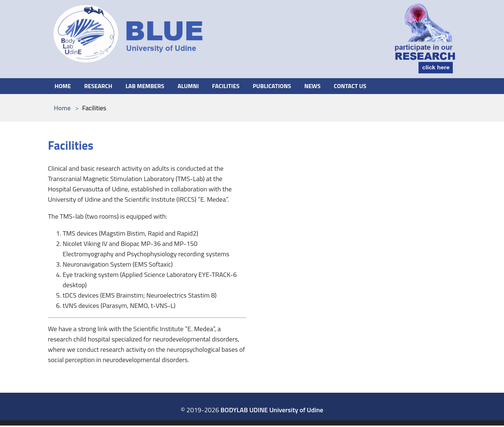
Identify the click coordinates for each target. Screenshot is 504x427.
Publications (289, 86)
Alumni (199, 86)
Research (101, 86)
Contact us (373, 86)
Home (64, 86)
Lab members (152, 86)
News (332, 86)
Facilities (239, 86)
